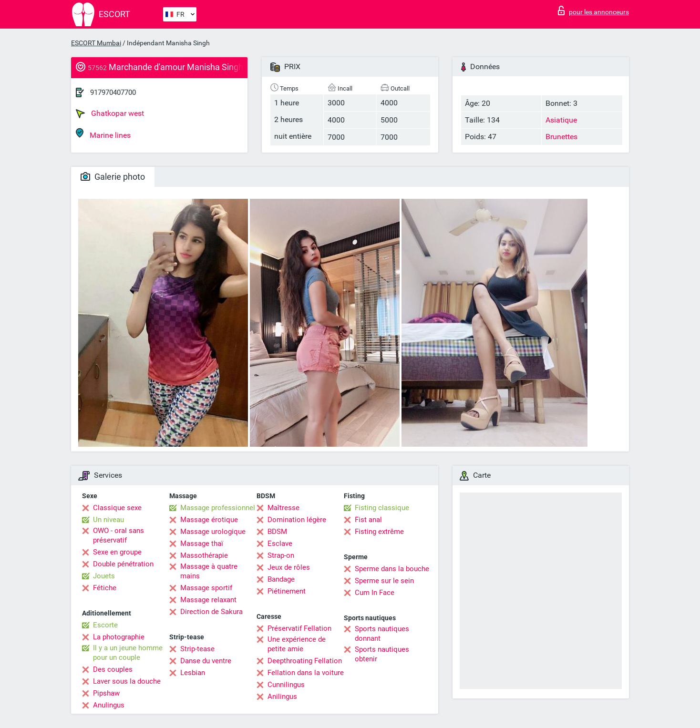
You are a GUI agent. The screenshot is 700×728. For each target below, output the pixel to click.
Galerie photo (113, 177)
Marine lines (103, 134)
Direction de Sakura (211, 612)
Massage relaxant (208, 600)
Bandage (281, 579)
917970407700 (113, 92)
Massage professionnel (218, 508)
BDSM (277, 532)
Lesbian (193, 673)
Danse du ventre (206, 661)
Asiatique (561, 120)
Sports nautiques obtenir (382, 654)
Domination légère (297, 520)
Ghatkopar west (110, 113)
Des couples (113, 669)
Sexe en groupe (117, 552)
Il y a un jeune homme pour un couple (128, 653)
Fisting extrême (379, 532)
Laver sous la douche (127, 681)
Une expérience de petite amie (297, 644)
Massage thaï (202, 543)
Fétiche (105, 588)
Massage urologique (213, 532)
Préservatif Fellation (299, 628)
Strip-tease (197, 649)
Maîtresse (283, 508)
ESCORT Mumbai (96, 43)
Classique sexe (117, 508)
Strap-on (281, 555)
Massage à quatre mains (209, 571)
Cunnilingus (286, 685)
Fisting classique (382, 508)
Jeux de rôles (289, 567)
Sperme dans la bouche (392, 569)
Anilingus (282, 697)
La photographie (119, 637)
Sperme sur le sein (384, 581)
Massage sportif (206, 588)
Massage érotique (209, 520)
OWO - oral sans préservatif (118, 535)
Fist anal (368, 520)
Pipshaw (106, 693)
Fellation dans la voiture (306, 673)
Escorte (105, 625)
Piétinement (287, 591)
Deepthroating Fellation (305, 661)
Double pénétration (123, 564)
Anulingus (109, 705)
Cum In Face (375, 593)
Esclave (280, 543)
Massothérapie (204, 555)
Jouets (104, 576)
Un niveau (108, 520)
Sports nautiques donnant (382, 634)
